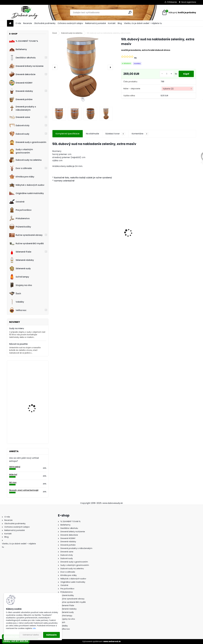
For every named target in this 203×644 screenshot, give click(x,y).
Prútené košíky (20, 227)
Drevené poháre (21, 99)
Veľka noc (18, 310)
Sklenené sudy (20, 268)
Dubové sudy (19, 134)
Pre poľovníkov (20, 210)
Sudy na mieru (17, 328)
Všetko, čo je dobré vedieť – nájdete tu (143, 23)
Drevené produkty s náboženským (23, 108)
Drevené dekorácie (22, 74)
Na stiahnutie (92, 134)
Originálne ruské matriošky (26, 193)
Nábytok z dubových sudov (27, 185)
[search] (130, 12)
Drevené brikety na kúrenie (26, 66)
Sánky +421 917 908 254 (16, 641)
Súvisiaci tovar (115, 134)
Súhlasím (51, 635)
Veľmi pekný (15, 467)
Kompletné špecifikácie (68, 134)
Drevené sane (20, 117)
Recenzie (28, 23)
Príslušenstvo (19, 218)
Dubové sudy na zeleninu (25, 160)
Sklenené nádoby (21, 260)
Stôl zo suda (30, 424)
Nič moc (13, 482)
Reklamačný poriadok (96, 23)
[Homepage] (10, 23)
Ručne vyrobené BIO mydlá (26, 243)
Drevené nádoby (21, 91)
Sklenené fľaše (20, 252)
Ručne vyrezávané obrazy (26, 235)
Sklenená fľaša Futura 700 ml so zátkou (178, 236)
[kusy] (166, 74)
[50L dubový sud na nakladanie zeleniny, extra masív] (83, 67)
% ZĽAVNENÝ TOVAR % (24, 41)
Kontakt (112, 23)
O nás (18, 23)
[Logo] (25, 13)
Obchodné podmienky (45, 23)
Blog (120, 23)
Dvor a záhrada (20, 168)
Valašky (17, 302)
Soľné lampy (19, 277)
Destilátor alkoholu (22, 58)
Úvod (55, 33)
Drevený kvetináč (32, 373)
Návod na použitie (18, 344)
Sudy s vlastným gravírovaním (21, 151)
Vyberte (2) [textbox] (168, 89)
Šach (15, 293)
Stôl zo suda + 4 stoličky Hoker (67, 236)
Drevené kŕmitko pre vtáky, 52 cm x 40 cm (34, 402)
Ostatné (17, 202)
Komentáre (140, 134)
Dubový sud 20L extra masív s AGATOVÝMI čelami (106, 237)
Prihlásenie (172, 2)
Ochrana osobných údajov (70, 23)
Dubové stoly (19, 126)
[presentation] (55, 67)
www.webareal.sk (112, 641)
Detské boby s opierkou (139, 235)
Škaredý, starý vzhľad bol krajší (24, 490)
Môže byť (13, 475)
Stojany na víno (21, 285)
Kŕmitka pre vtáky (22, 177)
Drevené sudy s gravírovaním (28, 142)
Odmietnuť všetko (31, 635)
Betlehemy (18, 49)
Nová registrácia (189, 2)
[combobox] (177, 89)
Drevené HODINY (21, 83)
